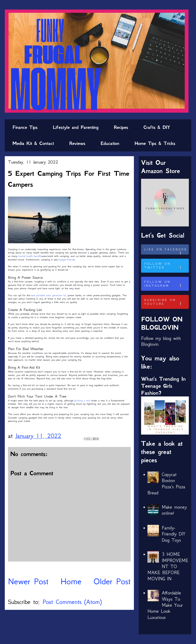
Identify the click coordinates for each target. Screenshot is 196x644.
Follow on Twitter (166, 266)
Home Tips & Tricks (155, 143)
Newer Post (28, 581)
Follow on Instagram (166, 284)
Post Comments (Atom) (72, 602)
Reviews (77, 143)
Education (110, 143)
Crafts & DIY (157, 127)
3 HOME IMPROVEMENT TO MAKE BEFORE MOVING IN (168, 566)
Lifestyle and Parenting (76, 127)
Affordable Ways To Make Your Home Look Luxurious (165, 605)
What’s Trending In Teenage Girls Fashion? (163, 386)
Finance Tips (25, 127)
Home (71, 581)
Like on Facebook (166, 251)
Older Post (112, 581)
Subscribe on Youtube (166, 302)
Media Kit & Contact (33, 143)
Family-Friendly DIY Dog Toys (174, 534)
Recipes (121, 127)
